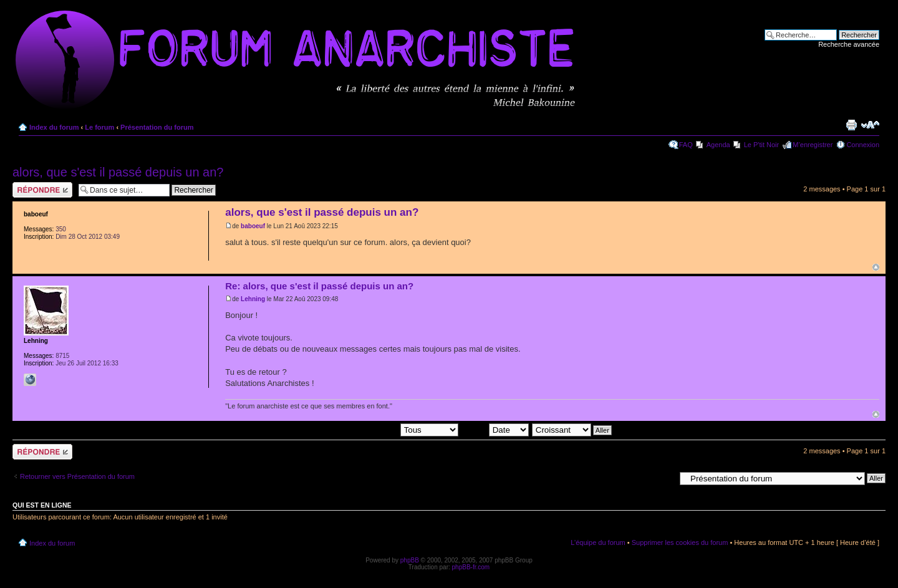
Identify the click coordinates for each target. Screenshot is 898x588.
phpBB (410, 560)
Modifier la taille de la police (870, 125)
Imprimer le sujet (851, 125)
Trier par (495, 429)
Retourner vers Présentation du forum (77, 476)
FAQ (686, 145)
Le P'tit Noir (762, 145)
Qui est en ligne (42, 505)
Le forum (99, 127)
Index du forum (54, 127)
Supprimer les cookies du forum (680, 542)
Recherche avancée (849, 44)
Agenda (718, 145)
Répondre (42, 190)
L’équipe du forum (598, 542)
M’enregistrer (813, 145)
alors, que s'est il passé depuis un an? (118, 172)
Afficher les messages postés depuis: (371, 429)
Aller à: (664, 478)
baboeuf (253, 226)
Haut (876, 267)
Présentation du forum (157, 127)
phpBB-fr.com (471, 567)
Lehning (253, 299)
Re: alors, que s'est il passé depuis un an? (319, 286)
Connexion (863, 145)
